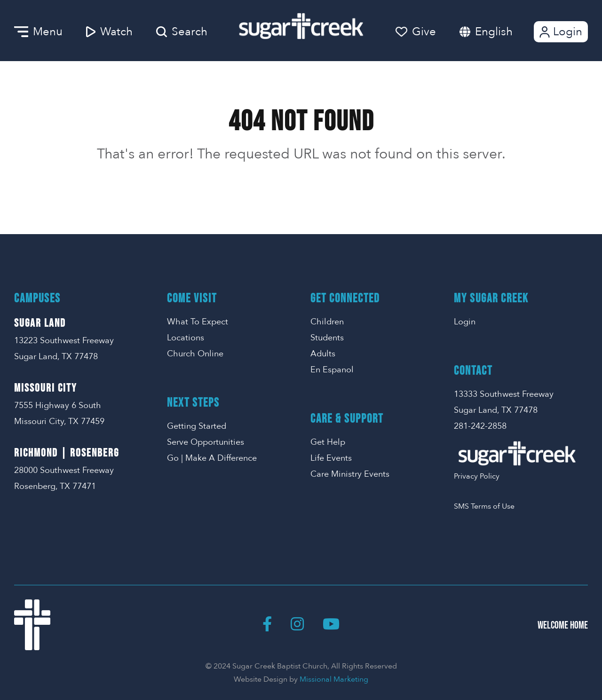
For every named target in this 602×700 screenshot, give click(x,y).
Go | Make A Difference (212, 458)
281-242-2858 (480, 426)
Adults (323, 354)
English (494, 32)
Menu (38, 32)
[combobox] (503, 32)
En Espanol (332, 370)
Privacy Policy (477, 476)
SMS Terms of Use (484, 506)
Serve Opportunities (206, 442)
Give (416, 32)
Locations (186, 338)
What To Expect (198, 322)
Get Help (328, 442)
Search (182, 32)
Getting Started (197, 426)
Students (327, 338)
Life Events (331, 458)
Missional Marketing (334, 679)
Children (327, 322)
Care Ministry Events (350, 474)
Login (560, 32)
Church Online (195, 354)
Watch (109, 32)
